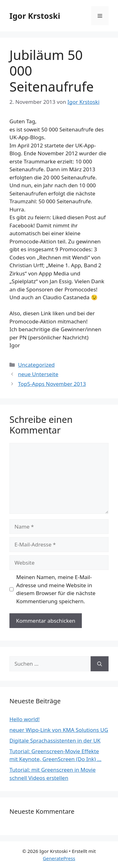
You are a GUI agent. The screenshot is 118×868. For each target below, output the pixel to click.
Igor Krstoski (35, 16)
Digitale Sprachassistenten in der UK (55, 740)
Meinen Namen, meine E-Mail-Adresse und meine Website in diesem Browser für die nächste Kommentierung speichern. (56, 589)
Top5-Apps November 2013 (52, 384)
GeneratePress (59, 858)
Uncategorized (36, 365)
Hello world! (25, 719)
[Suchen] (100, 664)
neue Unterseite (38, 374)
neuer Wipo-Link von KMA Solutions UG (59, 730)
